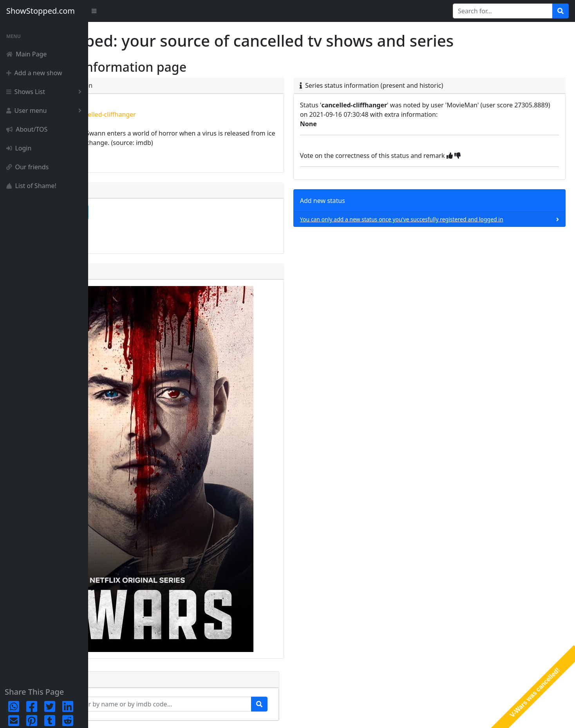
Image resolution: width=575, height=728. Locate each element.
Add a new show (34, 73)
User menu (45, 110)
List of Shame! (31, 186)
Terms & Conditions (541, 714)
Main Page (26, 54)
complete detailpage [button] (139, 212)
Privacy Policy (494, 714)
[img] (492, 156)
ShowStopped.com (41, 11)
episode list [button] (126, 234)
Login (19, 148)
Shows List (45, 92)
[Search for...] (503, 11)
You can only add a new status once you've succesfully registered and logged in (445, 219)
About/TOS (27, 129)
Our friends (27, 167)
